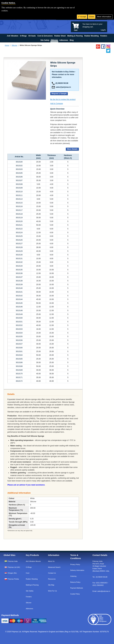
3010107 (19, 180)
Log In (103, 30)
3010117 (19, 210)
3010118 (19, 214)
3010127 (19, 244)
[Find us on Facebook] (103, 47)
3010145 (19, 303)
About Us (51, 561)
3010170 (19, 374)
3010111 (19, 195)
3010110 (19, 192)
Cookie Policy (75, 594)
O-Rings (29, 567)
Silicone (14, 45)
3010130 (19, 255)
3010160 (19, 348)
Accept (83, 17)
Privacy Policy (75, 564)
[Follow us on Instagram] (108, 47)
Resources (52, 579)
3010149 (19, 314)
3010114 (19, 199)
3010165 (19, 359)
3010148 (19, 311)
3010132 (19, 262)
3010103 (19, 169)
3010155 (19, 337)
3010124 (19, 233)
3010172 (19, 381)
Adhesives (29, 609)
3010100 (19, 162)
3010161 (19, 351)
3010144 (19, 299)
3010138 (19, 281)
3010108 (19, 184)
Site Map (51, 585)
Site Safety (30, 591)
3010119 (19, 218)
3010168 (19, 366)
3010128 (19, 247)
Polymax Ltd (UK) (14, 567)
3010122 (19, 229)
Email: (101, 591)
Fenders (29, 597)
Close (92, 17)
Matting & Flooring (32, 585)
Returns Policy (75, 582)
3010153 (19, 329)
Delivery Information (77, 570)
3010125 (19, 236)
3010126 (19, 240)
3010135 (19, 270)
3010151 (19, 322)
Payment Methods (77, 588)
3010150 (19, 318)
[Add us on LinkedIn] (98, 47)
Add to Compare (57, 104)
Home (7, 45)
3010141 (19, 292)
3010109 (19, 188)
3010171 (19, 377)
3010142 (19, 296)
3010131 (19, 259)
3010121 (19, 225)
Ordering (73, 576)
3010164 (19, 355)
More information (104, 17)
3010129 (19, 251)
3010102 (19, 166)
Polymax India (13, 561)
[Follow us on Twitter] (108, 51)
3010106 (19, 177)
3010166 (19, 363)
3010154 (19, 333)
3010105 (19, 173)
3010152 (19, 325)
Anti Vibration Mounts (33, 561)
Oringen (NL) (12, 573)
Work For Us (52, 591)
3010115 (19, 203)
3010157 (19, 344)
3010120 (19, 221)
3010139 (19, 285)
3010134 (19, 266)
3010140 (19, 288)
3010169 (19, 370)
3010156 (19, 340)
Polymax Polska (13, 579)
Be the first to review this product (63, 99)
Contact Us (52, 573)
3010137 (19, 277)
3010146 (19, 307)
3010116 (19, 206)
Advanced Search (54, 567)
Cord (28, 573)
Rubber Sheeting (32, 579)
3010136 (19, 273)
